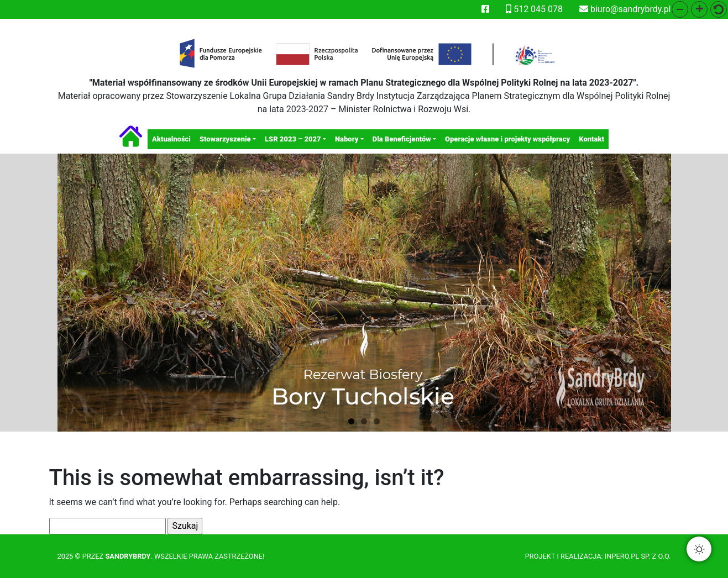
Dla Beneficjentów (402, 139)
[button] (680, 9)
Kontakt (591, 139)
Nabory (347, 139)
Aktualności (171, 139)
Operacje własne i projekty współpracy (507, 139)
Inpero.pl (622, 556)
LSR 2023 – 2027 (293, 139)
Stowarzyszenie (225, 139)
